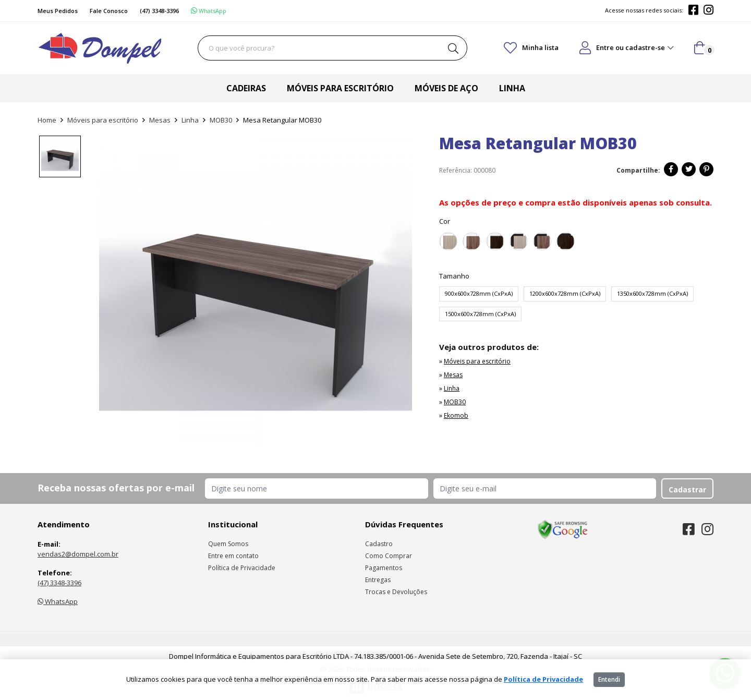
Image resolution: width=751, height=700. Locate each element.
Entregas (378, 580)
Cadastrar (687, 490)
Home (47, 120)
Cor (445, 221)
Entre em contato (233, 556)
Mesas (160, 120)
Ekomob (456, 415)
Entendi (609, 679)
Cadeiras (246, 88)
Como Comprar (389, 556)
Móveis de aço (446, 88)
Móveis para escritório (340, 88)
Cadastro (379, 544)
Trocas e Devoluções (396, 592)
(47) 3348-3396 (59, 583)
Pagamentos (384, 568)
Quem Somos (228, 544)
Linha (512, 88)
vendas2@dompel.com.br (78, 554)
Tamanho (454, 276)
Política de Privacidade (242, 568)
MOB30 (221, 120)
